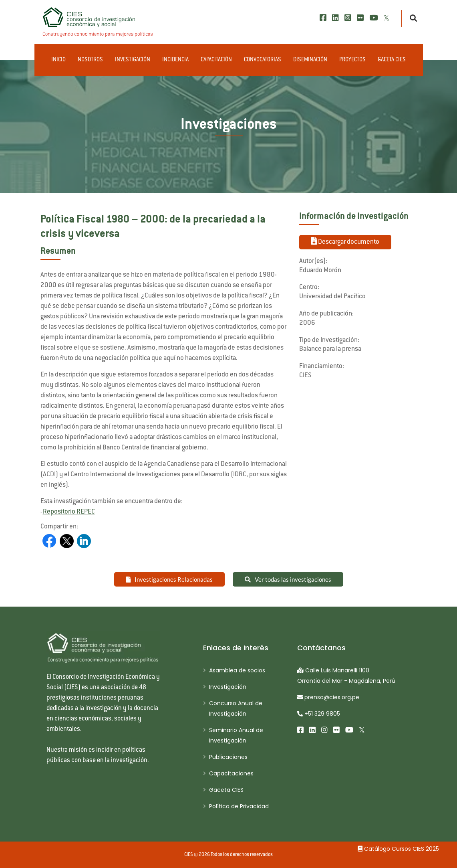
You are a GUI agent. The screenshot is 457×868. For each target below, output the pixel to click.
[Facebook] (323, 18)
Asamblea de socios (237, 670)
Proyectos (352, 60)
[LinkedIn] (335, 18)
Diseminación (310, 60)
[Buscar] (411, 18)
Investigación (133, 60)
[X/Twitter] (386, 18)
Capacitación (216, 60)
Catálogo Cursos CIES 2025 (398, 849)
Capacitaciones (231, 773)
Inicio (58, 60)
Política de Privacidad (239, 806)
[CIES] (98, 22)
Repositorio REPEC (69, 512)
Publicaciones (228, 757)
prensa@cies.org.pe (328, 697)
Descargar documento (345, 241)
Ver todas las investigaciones (288, 579)
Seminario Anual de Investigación (236, 735)
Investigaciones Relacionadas (169, 579)
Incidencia (175, 60)
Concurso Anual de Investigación (236, 708)
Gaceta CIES (392, 60)
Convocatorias (263, 60)
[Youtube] (373, 18)
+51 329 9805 (319, 714)
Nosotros (90, 60)
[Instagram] (348, 18)
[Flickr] (360, 18)
